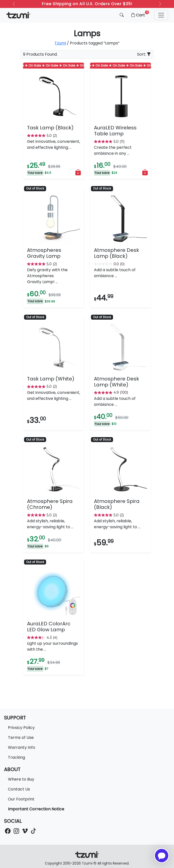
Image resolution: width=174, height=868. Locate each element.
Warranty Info (22, 747)
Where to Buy (21, 779)
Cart (140, 14)
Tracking (16, 757)
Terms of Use (21, 737)
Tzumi (60, 43)
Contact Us (19, 789)
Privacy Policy (21, 728)
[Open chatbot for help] (162, 856)
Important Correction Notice (36, 809)
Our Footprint (21, 799)
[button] (161, 15)
